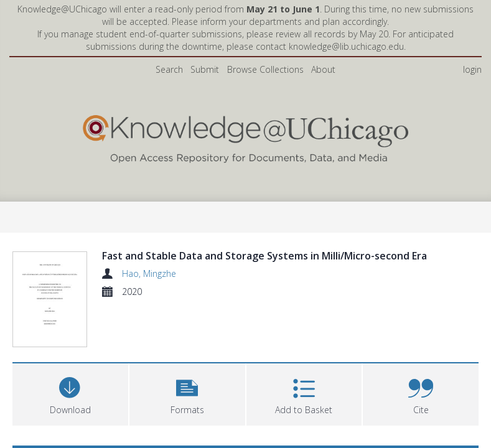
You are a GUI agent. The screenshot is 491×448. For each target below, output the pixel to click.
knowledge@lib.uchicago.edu (346, 46)
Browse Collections (265, 69)
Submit (205, 69)
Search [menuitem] (169, 69)
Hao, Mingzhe (149, 273)
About (323, 69)
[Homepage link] (246, 136)
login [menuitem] (472, 69)
